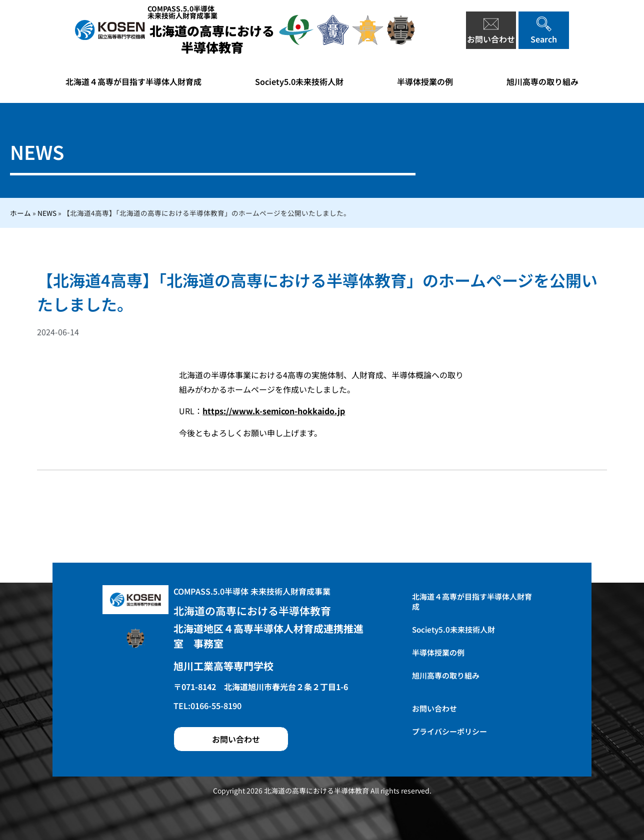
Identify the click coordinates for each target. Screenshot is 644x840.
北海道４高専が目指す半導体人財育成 (133, 81)
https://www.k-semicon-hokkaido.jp (274, 411)
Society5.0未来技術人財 (299, 81)
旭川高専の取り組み (542, 81)
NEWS (47, 213)
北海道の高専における (212, 39)
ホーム (20, 213)
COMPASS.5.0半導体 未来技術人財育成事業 (252, 591)
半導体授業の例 (425, 81)
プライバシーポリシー (449, 731)
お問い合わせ (434, 708)
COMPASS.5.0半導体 (182, 12)
